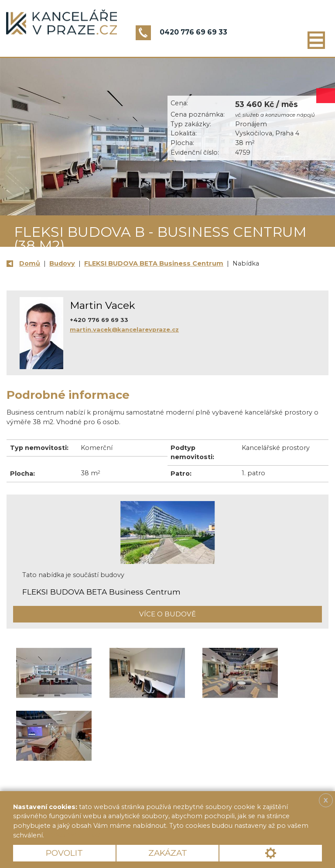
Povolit (64, 853)
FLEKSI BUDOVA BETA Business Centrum (154, 263)
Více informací (76, 835)
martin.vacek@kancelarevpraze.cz (124, 329)
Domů (30, 263)
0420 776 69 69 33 (193, 32)
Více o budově (167, 614)
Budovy (62, 263)
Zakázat (168, 853)
